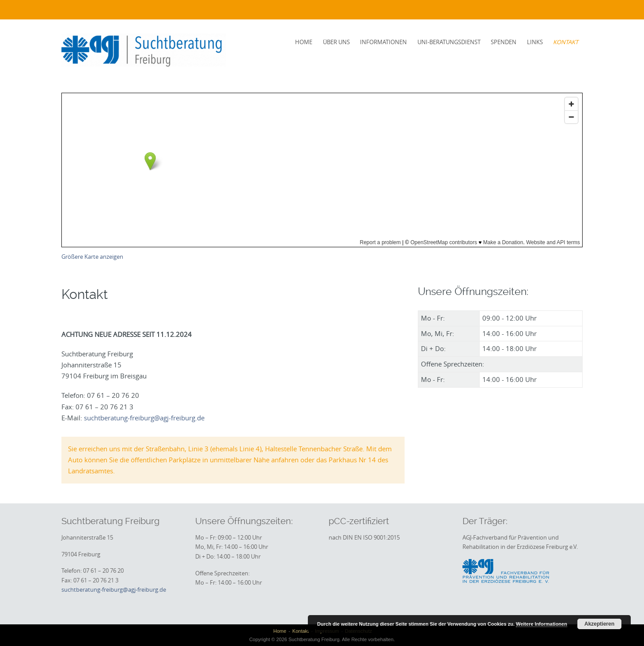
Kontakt (566, 42)
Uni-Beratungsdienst (449, 42)
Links (535, 42)
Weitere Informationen (542, 624)
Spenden (504, 42)
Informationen (383, 42)
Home (304, 42)
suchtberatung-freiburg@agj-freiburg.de (144, 418)
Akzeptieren (599, 624)
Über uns (336, 42)
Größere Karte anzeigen (92, 257)
